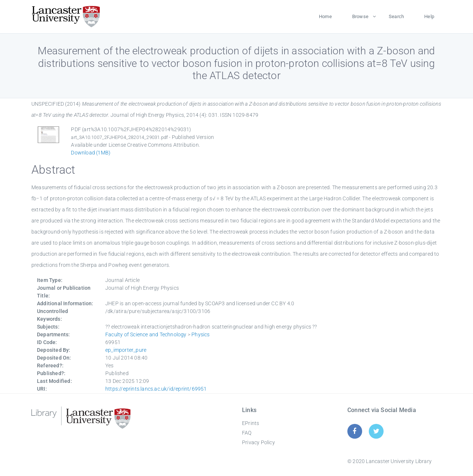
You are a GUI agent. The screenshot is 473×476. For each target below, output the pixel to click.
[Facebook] (355, 431)
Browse (360, 16)
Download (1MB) (91, 153)
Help (429, 16)
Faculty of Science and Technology (146, 334)
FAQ (247, 433)
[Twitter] (376, 431)
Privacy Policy (258, 442)
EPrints (251, 423)
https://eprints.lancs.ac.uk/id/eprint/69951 (156, 389)
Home (325, 16)
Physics (200, 334)
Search (396, 16)
